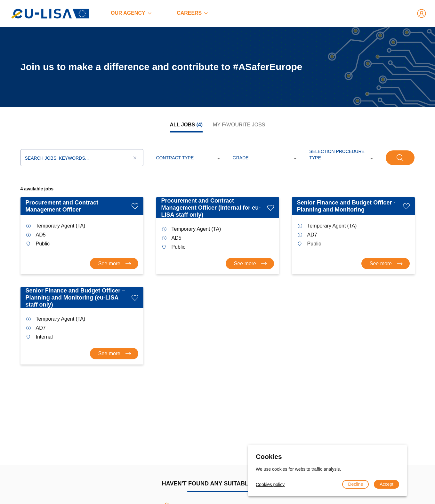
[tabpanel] (218, 252)
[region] (218, 67)
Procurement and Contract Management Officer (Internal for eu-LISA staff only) (211, 208)
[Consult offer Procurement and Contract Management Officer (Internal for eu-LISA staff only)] (250, 264)
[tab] (186, 125)
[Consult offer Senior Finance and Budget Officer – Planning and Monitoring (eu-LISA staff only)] (114, 353)
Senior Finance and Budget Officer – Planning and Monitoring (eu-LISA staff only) (76, 298)
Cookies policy (270, 484)
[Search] (400, 158)
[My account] (422, 13)
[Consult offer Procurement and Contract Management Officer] (114, 264)
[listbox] (189, 158)
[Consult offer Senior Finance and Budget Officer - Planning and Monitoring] (386, 264)
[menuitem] (131, 13)
